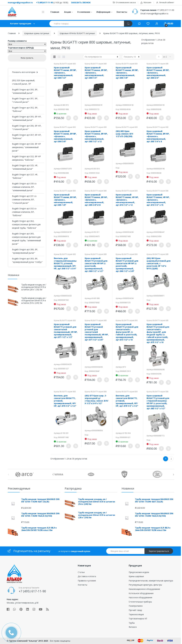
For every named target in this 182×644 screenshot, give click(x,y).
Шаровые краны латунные (37, 33)
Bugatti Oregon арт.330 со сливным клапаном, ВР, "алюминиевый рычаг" (24, 187)
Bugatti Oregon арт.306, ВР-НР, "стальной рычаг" (27, 127)
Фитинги (133, 627)
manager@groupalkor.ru (20, 2)
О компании (84, 12)
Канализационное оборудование (144, 589)
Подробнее (68, 118)
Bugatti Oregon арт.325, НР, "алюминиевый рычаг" (25, 167)
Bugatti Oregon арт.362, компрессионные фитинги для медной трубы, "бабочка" (26, 224)
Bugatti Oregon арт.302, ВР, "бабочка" (25, 109)
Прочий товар (135, 610)
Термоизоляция (136, 614)
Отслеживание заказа (124, 2)
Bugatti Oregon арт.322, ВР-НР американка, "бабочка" (26, 158)
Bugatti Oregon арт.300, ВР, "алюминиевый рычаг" (25, 91)
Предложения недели (139, 572)
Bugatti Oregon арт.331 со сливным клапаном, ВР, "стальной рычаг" (24, 199)
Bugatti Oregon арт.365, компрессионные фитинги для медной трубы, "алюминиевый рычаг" (26, 239)
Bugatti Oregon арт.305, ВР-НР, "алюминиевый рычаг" (27, 118)
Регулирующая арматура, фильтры (145, 585)
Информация (103, 12)
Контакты (122, 12)
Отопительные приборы (140, 602)
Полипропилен (136, 606)
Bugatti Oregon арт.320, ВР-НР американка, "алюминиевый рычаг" (26, 147)
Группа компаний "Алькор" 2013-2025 (29, 641)
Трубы (132, 623)
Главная (55, 12)
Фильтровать (27, 58)
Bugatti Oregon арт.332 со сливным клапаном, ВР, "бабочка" (24, 212)
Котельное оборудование (141, 593)
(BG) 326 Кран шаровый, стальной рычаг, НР (24, 82)
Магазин (146, 2)
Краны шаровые (136, 576)
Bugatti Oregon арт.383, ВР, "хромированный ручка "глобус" (27, 260)
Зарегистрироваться (159, 551)
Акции (68, 12)
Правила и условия (87, 581)
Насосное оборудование (140, 597)
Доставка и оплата (87, 576)
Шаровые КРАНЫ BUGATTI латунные (77, 33)
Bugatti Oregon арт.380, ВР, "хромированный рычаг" (25, 251)
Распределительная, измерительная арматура (151, 581)
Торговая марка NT (138, 619)
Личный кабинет (165, 2)
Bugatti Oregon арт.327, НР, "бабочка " (25, 176)
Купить (76, 118)
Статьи (81, 572)
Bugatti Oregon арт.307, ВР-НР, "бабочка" (27, 137)
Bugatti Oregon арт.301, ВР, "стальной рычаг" (25, 100)
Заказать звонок (81, 2)
